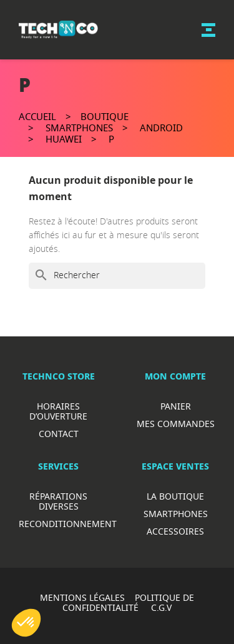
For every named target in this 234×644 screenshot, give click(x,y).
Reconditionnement (68, 524)
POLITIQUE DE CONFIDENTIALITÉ (128, 602)
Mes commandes (176, 424)
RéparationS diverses (58, 501)
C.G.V (161, 607)
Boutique (105, 116)
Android (161, 128)
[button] (26, 623)
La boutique (175, 496)
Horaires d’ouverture (58, 411)
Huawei (64, 139)
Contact (59, 434)
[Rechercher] (117, 276)
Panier (176, 406)
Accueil (37, 116)
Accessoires (175, 531)
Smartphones (79, 128)
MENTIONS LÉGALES (82, 597)
